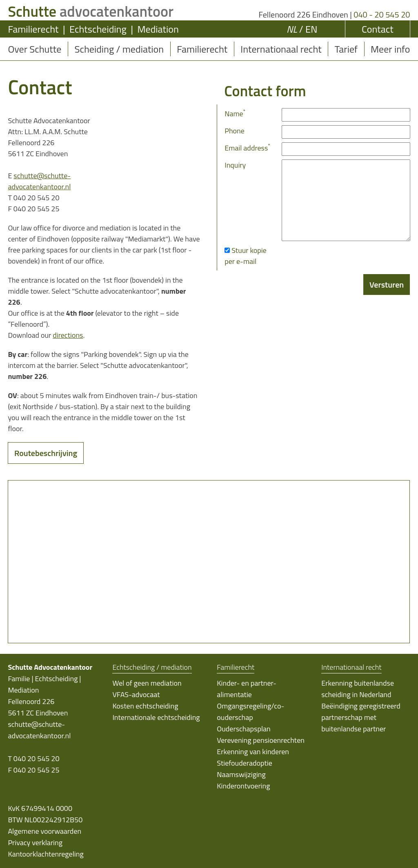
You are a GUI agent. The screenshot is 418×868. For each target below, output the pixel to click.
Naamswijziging (241, 774)
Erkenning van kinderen (253, 752)
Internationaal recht (281, 49)
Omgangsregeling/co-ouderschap (250, 712)
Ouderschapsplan (243, 729)
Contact (378, 29)
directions (68, 335)
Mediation (158, 29)
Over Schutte (34, 49)
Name (235, 114)
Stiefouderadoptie (244, 763)
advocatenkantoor (91, 11)
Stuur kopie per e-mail (246, 256)
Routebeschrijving (46, 453)
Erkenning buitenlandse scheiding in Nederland (358, 689)
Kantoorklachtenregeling (46, 854)
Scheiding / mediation (119, 49)
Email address (247, 148)
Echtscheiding (98, 29)
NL (292, 29)
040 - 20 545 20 (382, 14)
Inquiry (235, 165)
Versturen (387, 285)
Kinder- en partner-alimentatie (247, 689)
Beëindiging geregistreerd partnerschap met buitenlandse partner (361, 717)
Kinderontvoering (243, 786)
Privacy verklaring (35, 843)
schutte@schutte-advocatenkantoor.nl (39, 181)
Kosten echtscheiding (145, 706)
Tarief (346, 49)
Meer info (390, 49)
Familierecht (33, 29)
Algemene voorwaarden (44, 831)
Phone (235, 131)
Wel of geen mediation (147, 683)
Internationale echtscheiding (156, 717)
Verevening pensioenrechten (261, 740)
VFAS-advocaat (136, 694)
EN (311, 29)
